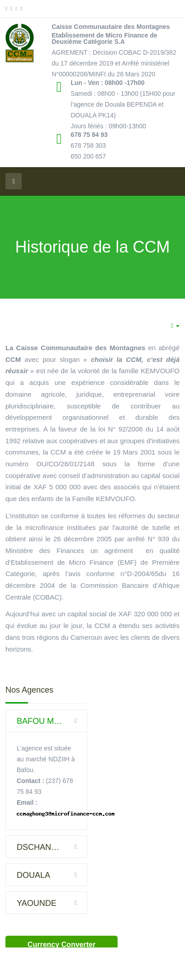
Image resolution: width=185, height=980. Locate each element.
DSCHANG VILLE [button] (52, 847)
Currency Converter (62, 945)
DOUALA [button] (52, 875)
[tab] (46, 721)
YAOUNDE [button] (52, 903)
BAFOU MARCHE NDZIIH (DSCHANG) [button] (52, 721)
